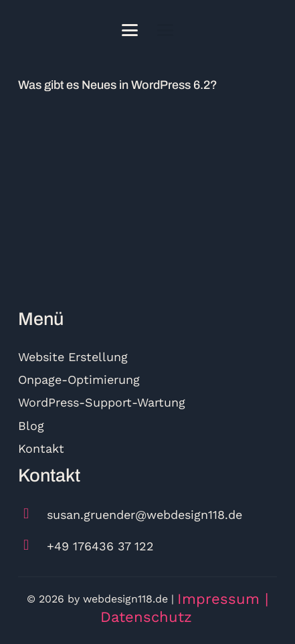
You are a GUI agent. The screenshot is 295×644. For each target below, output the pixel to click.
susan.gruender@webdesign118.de (144, 515)
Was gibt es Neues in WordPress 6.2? (118, 85)
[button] (130, 30)
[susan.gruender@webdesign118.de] (32, 514)
